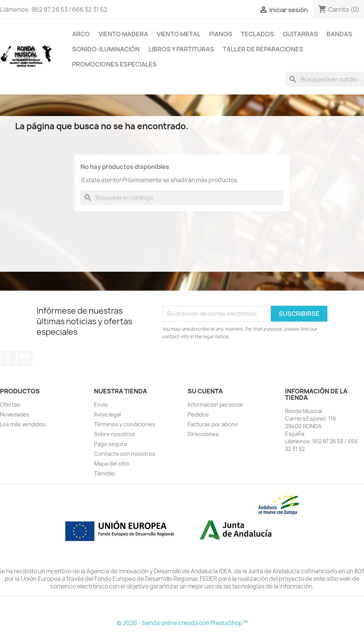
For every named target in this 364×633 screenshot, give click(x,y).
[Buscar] (325, 79)
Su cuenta (205, 391)
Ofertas (10, 405)
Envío (101, 405)
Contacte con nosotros (125, 454)
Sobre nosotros (115, 434)
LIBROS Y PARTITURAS (181, 49)
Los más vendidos (23, 424)
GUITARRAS (300, 34)
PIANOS (221, 34)
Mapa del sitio (112, 464)
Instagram (25, 359)
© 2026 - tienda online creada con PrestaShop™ (182, 623)
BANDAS (339, 34)
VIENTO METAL (179, 34)
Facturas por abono (213, 424)
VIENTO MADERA (123, 34)
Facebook (8, 359)
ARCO (81, 34)
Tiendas (104, 473)
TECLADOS (258, 34)
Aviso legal (107, 414)
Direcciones (203, 434)
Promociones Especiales (114, 64)
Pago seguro (111, 444)
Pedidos (198, 414)
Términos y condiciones (125, 424)
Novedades (15, 414)
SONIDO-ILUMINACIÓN (106, 49)
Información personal (215, 405)
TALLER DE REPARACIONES (263, 49)
